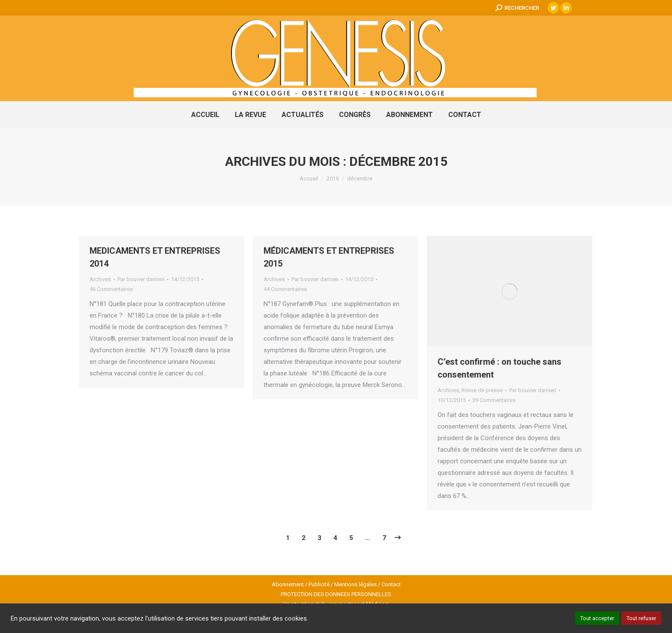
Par (141, 279)
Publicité (319, 584)
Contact (391, 584)
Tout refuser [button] (641, 618)
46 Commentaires (111, 289)
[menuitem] (205, 115)
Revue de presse (482, 390)
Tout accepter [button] (597, 618)
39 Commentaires (494, 400)
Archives (100, 279)
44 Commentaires (285, 289)
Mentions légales (355, 584)
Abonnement (288, 584)
